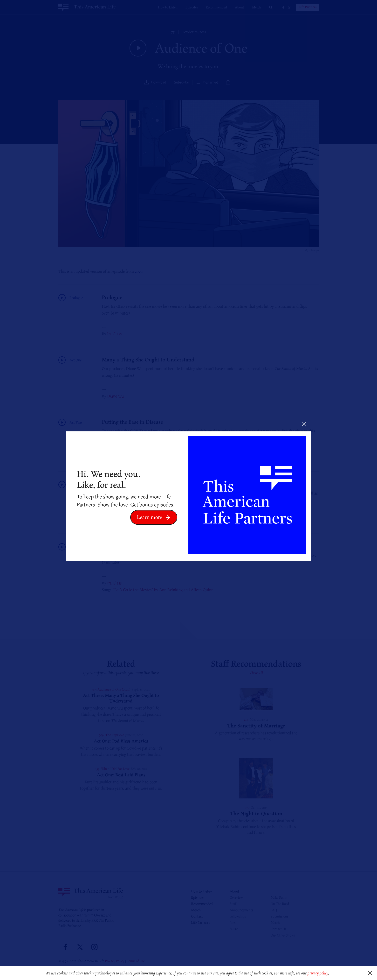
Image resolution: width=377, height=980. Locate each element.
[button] (331, 974)
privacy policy (318, 973)
